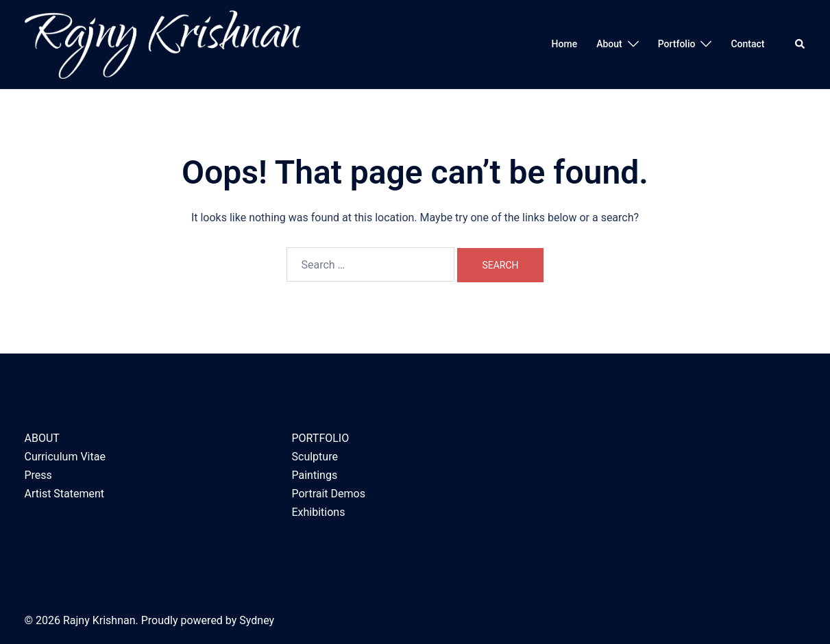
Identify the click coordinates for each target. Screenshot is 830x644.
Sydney (257, 620)
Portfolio (677, 44)
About (609, 44)
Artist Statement (65, 494)
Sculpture (315, 457)
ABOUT (42, 438)
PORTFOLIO (321, 438)
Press (38, 475)
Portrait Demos (329, 494)
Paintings (315, 475)
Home (565, 44)
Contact (747, 44)
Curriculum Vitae (65, 457)
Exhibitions (319, 512)
